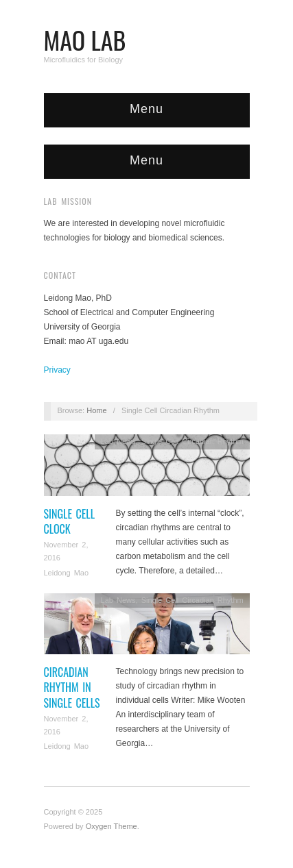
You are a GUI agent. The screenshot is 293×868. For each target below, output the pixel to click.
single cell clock (70, 521)
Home (96, 410)
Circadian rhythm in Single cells (72, 687)
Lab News (118, 441)
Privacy (57, 370)
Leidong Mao (67, 573)
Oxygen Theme (112, 826)
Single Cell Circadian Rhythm (192, 441)
